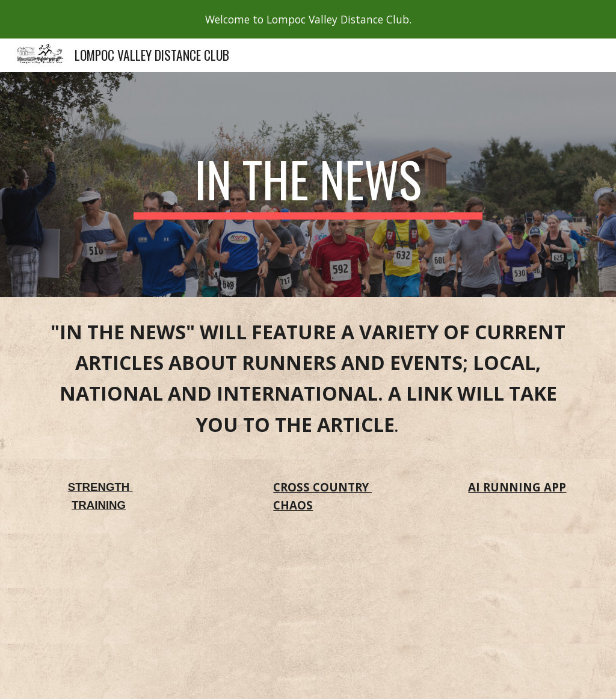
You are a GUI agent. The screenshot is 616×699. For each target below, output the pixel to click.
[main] (308, 185)
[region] (308, 19)
